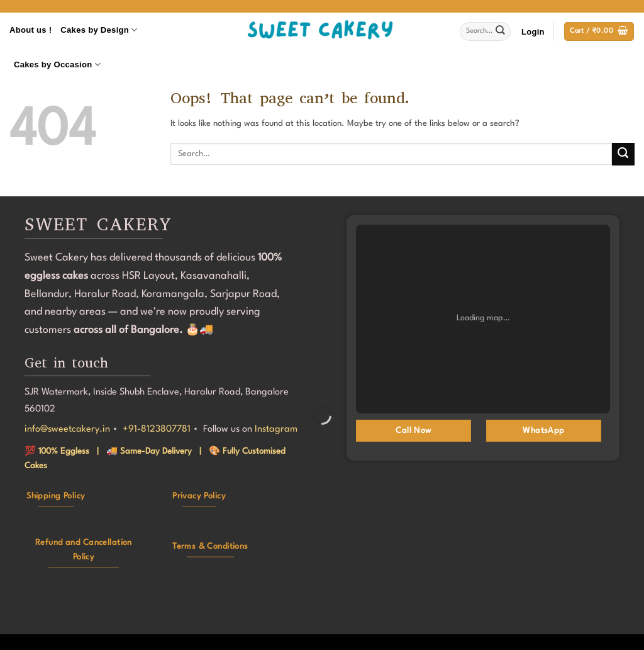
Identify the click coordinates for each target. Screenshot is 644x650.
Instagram (276, 429)
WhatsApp (543, 431)
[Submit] (500, 32)
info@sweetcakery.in (67, 429)
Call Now (413, 431)
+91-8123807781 (157, 429)
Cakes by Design (99, 30)
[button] (533, 32)
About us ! (31, 30)
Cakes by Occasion (57, 64)
